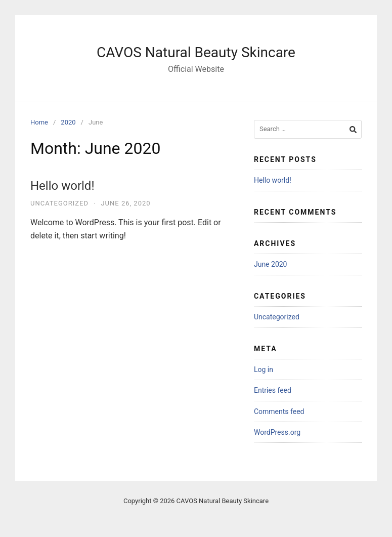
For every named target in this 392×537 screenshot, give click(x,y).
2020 (68, 122)
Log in (264, 369)
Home (39, 122)
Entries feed (273, 390)
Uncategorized (59, 203)
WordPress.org (277, 432)
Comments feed (279, 411)
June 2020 (271, 264)
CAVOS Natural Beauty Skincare (196, 52)
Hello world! (62, 186)
